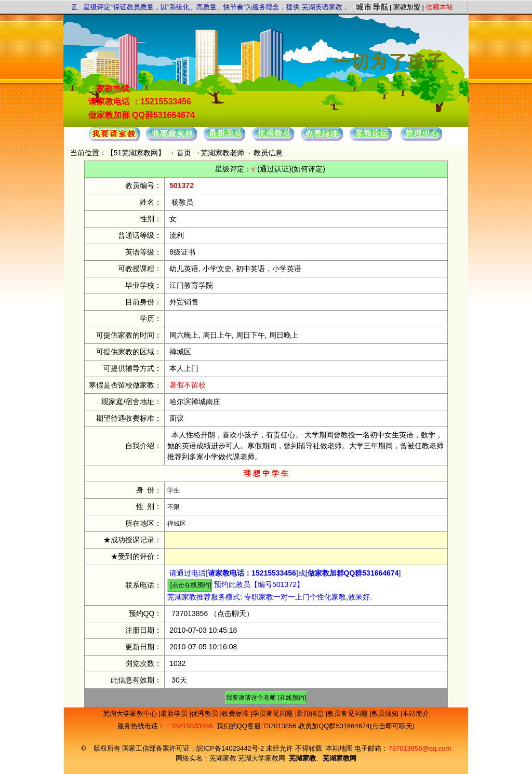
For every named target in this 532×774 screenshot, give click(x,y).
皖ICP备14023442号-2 (231, 748)
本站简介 (416, 713)
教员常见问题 (349, 713)
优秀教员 (206, 713)
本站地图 (339, 748)
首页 (184, 153)
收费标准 (236, 713)
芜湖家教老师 (222, 153)
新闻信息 (311, 713)
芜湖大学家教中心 (131, 713)
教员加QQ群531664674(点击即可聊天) (356, 726)
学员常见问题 (274, 713)
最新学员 (175, 713)
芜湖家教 (223, 758)
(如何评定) (308, 169)
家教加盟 (407, 7)
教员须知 (386, 713)
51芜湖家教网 (136, 153)
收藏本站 (440, 7)
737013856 (190, 613)
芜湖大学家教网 (262, 758)
